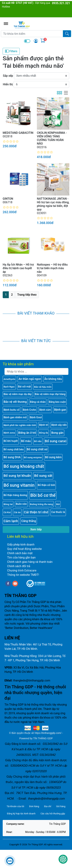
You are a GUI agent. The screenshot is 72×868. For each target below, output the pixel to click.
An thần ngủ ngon (30, 379)
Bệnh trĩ (44, 425)
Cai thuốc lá (58, 512)
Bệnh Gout (36, 417)
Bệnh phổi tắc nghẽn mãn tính (20, 425)
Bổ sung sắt (43, 476)
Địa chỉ (48, 806)
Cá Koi (7, 512)
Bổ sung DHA (12, 457)
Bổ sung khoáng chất (24, 466)
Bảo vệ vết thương (15, 402)
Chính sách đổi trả (19, 566)
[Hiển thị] (41, 84)
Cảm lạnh (11, 521)
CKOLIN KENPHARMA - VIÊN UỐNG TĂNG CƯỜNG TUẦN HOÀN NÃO (52, 138)
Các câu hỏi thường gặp (53, 814)
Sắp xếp (8, 76)
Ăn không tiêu (53, 379)
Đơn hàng (34, 806)
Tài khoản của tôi (15, 806)
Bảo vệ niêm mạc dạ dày (18, 394)
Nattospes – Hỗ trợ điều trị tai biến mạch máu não (52, 268)
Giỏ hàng (61, 806)
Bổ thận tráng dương (15, 495)
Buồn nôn (21, 504)
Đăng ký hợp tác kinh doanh (21, 814)
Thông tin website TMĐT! (23, 575)
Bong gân (57, 433)
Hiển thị (8, 84)
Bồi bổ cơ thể (43, 495)
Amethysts (9, 379)
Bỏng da (44, 433)
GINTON (8, 199)
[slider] (11, 141)
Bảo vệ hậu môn (43, 387)
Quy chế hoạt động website (24, 549)
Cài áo (17, 512)
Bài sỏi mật (24, 387)
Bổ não (38, 441)
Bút (58, 504)
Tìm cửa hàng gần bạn (21, 558)
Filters (11, 51)
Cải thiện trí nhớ (36, 512)
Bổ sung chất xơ (37, 449)
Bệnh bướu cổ (12, 410)
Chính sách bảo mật (20, 553)
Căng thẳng (29, 521)
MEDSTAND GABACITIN (18, 133)
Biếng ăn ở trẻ (27, 433)
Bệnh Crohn (29, 410)
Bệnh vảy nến (59, 425)
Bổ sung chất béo (14, 449)
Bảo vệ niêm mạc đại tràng (50, 394)
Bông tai (8, 504)
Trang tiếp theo (27, 295)
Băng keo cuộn (57, 402)
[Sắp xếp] (42, 76)
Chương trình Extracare (22, 570)
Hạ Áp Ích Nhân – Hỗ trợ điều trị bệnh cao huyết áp (18, 268)
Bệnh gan (60, 410)
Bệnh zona (9, 433)
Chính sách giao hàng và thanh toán (30, 562)
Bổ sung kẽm (53, 457)
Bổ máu (26, 441)
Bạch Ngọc (9, 387)
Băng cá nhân (38, 402)
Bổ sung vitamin (19, 485)
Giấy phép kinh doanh (21, 545)
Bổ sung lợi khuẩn (17, 476)
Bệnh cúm (45, 410)
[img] (36, 41)
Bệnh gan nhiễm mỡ (15, 417)
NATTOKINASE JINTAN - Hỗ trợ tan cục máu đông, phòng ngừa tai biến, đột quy (53, 204)
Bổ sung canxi (56, 441)
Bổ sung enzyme (33, 457)
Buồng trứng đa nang (41, 504)
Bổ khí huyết (11, 441)
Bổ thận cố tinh (46, 485)
